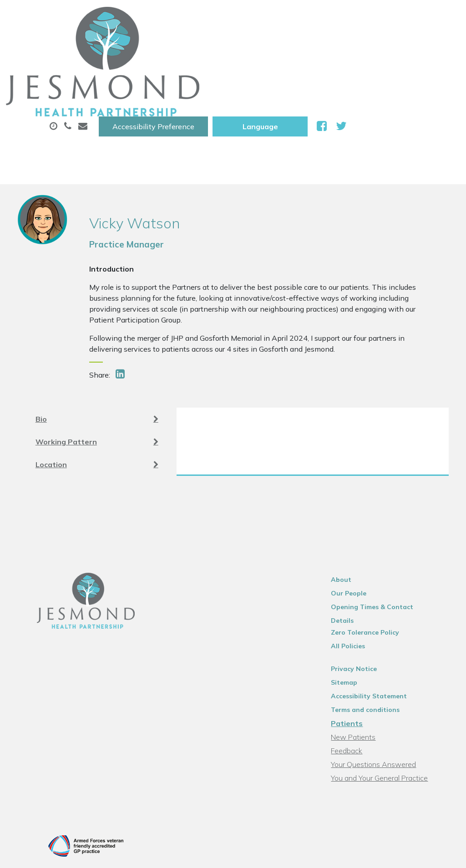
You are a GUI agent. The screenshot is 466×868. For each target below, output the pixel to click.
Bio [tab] (97, 342)
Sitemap (354, 604)
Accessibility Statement (379, 617)
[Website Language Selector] (373, 17)
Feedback (357, 672)
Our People (359, 526)
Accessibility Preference (267, 17)
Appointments (219, 45)
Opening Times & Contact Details (394, 540)
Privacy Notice (364, 590)
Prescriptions (301, 45)
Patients (357, 645)
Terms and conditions (375, 631)
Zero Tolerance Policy (375, 554)
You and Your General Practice (389, 699)
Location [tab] (97, 388)
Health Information (288, 77)
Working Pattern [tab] (97, 365)
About (144, 45)
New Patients (198, 77)
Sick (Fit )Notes (378, 45)
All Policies (358, 567)
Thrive (440, 810)
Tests (137, 77)
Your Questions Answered (383, 686)
